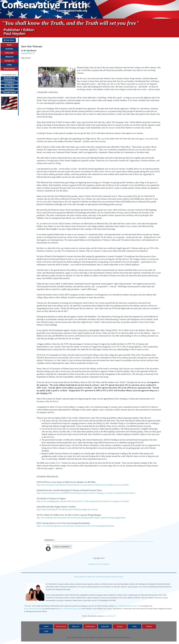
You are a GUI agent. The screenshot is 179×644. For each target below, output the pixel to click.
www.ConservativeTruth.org (34, 609)
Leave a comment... (62, 547)
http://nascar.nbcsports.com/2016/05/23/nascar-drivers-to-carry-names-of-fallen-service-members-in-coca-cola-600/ (83, 485)
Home (9, 45)
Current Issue (61, 626)
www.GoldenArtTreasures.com (70, 609)
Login (46, 631)
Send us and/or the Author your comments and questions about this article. (99, 577)
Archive (149, 626)
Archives (9, 49)
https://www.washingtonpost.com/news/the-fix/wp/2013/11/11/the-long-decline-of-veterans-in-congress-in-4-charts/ (83, 501)
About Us (9, 57)
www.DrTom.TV (28, 53)
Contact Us (9, 61)
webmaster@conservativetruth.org (120, 637)
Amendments (9, 89)
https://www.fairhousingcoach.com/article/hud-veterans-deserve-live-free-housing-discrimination (75, 526)
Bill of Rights (9, 86)
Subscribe (9, 53)
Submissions (9, 69)
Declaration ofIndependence (9, 79)
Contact (120, 626)
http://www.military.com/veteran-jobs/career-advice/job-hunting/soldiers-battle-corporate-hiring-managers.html (81, 518)
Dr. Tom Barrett (30, 51)
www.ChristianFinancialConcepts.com (127, 606)
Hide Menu (9, 40)
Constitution (9, 83)
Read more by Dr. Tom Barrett (99, 564)
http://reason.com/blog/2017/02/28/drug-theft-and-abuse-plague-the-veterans (67, 509)
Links (9, 65)
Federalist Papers (9, 92)
